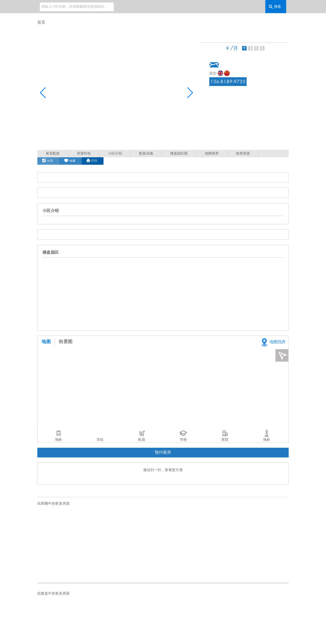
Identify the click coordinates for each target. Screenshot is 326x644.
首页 (41, 22)
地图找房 (272, 342)
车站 (100, 440)
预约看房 (163, 453)
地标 (267, 440)
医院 (225, 440)
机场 (142, 440)
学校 (183, 440)
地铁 (58, 440)
